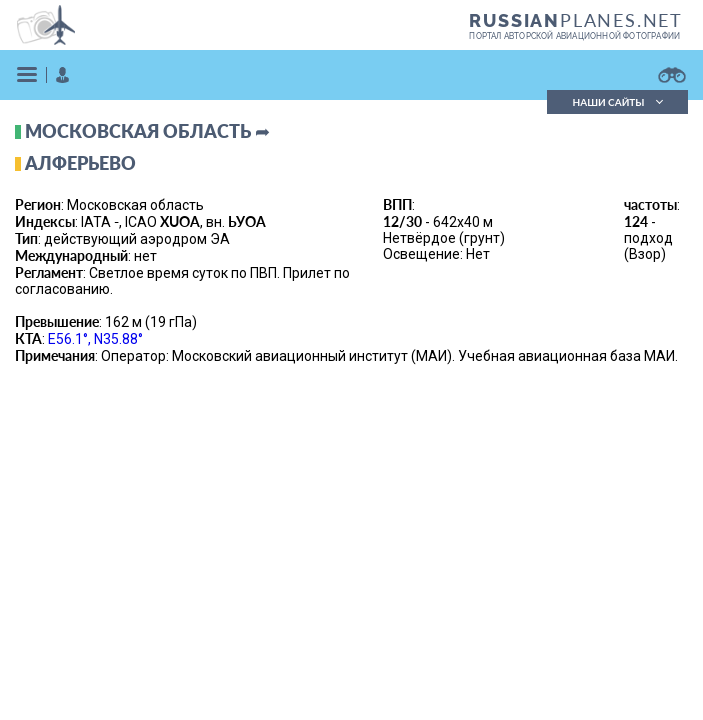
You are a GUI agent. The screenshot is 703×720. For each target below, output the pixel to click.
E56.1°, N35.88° (95, 339)
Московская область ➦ (147, 131)
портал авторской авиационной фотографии (574, 36)
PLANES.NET (576, 20)
